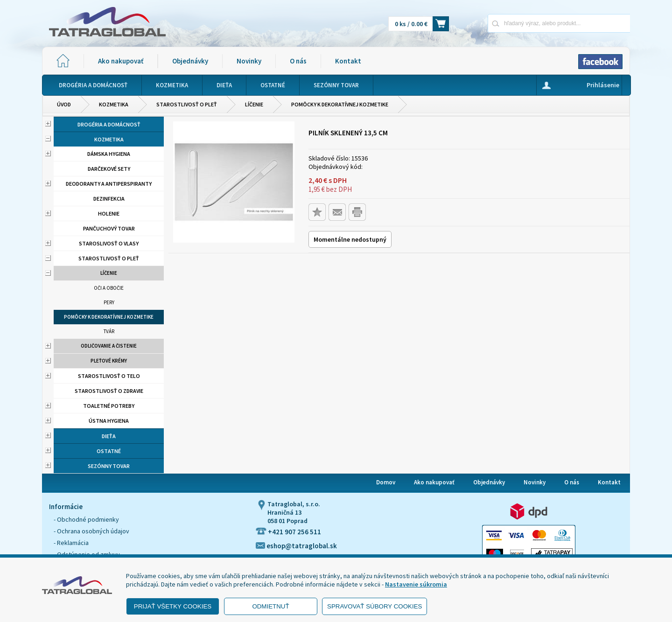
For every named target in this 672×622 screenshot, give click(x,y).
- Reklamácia (71, 543)
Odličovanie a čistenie (109, 346)
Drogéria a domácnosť (109, 124)
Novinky (249, 61)
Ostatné (109, 451)
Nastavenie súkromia (416, 584)
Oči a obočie (109, 288)
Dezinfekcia (109, 199)
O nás (298, 61)
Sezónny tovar (109, 466)
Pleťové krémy (109, 361)
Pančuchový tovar (109, 228)
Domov (386, 482)
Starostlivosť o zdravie (109, 391)
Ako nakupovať (121, 61)
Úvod (64, 104)
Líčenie (254, 104)
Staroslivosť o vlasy (109, 243)
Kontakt (348, 61)
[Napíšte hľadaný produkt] (526, 23)
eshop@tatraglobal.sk (296, 546)
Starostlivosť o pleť (187, 104)
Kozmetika (114, 104)
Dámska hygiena (109, 154)
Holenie (109, 213)
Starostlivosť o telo (109, 376)
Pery (109, 302)
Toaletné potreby (109, 406)
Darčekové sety (109, 169)
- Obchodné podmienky (86, 519)
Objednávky (190, 61)
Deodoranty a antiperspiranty (109, 184)
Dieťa (109, 436)
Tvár (109, 331)
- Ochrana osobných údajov (91, 531)
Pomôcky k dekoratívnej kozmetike (340, 104)
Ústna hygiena (109, 421)
